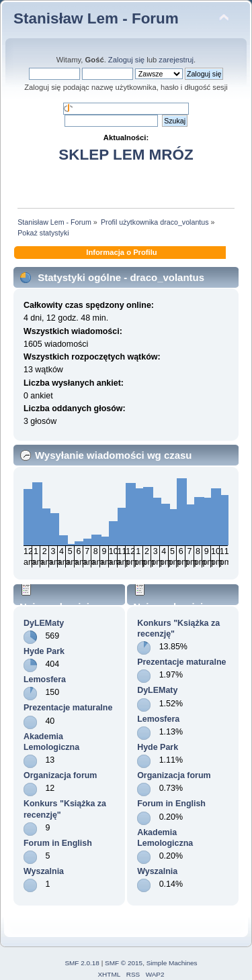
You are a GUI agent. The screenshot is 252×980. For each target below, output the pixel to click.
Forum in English (58, 843)
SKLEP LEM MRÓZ (126, 155)
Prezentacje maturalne (68, 708)
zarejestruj (176, 60)
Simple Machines (172, 963)
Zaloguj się (126, 60)
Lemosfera (45, 679)
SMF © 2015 (124, 963)
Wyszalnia (44, 871)
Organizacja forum (60, 775)
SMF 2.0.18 (82, 963)
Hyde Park (44, 651)
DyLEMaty (44, 623)
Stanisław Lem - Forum (96, 18)
